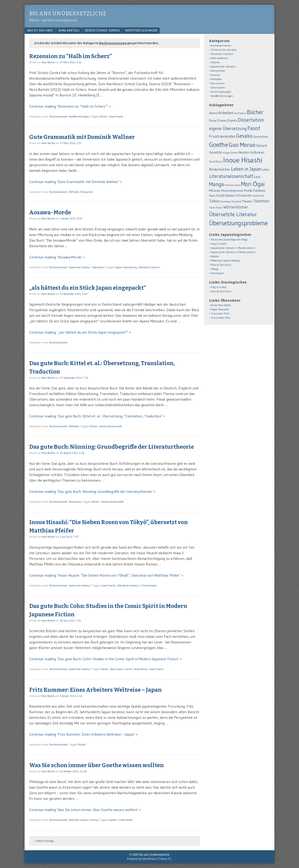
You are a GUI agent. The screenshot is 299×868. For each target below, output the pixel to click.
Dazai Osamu (117, 669)
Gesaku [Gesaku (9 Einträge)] (244, 136)
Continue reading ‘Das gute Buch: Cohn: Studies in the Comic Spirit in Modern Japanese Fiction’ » (105, 659)
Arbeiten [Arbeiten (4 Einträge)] (226, 113)
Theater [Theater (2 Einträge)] (247, 201)
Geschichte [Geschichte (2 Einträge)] (261, 137)
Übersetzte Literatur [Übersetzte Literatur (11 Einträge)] (233, 214)
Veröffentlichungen (141, 30)
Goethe (113, 820)
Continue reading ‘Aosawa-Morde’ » (57, 257)
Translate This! (220, 313)
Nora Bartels (69, 30)
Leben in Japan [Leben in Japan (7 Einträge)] (246, 169)
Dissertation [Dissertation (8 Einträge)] (251, 120)
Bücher (103, 116)
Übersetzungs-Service (102, 30)
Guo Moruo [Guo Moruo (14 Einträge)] (242, 145)
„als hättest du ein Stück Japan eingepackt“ (88, 288)
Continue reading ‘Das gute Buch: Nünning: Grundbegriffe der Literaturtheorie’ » (92, 491)
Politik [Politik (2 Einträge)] (248, 191)
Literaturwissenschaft (110, 426)
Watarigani (217, 273)
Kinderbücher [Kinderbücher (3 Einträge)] (220, 169)
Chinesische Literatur (224, 50)
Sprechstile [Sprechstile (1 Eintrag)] (258, 196)
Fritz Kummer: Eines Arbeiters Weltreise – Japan (95, 690)
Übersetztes (98, 267)
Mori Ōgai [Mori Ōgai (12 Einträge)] (253, 184)
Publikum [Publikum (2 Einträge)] (259, 191)
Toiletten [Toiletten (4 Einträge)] (261, 201)
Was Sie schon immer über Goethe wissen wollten (96, 765)
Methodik (74, 192)
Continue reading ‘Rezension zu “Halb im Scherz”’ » (70, 106)
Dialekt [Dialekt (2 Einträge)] (232, 121)
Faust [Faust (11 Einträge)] (254, 128)
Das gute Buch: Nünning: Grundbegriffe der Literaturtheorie (112, 447)
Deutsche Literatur (79, 820)
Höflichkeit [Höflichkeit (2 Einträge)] (257, 153)
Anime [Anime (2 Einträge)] (213, 113)
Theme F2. (165, 859)
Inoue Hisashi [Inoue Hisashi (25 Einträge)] (243, 160)
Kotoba (215, 256)
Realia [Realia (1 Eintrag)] (212, 196)
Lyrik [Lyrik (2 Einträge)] (257, 177)
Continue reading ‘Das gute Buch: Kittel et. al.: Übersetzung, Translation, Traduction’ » (97, 416)
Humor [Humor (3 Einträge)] (244, 152)
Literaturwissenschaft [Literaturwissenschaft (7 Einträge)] (231, 176)
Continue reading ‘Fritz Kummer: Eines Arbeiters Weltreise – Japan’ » (83, 734)
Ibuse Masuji (141, 669)
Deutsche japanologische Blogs (229, 239)
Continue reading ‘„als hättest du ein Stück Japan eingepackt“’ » (80, 332)
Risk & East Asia (221, 265)
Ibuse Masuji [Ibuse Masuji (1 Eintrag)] (216, 162)
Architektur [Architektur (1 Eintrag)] (240, 113)
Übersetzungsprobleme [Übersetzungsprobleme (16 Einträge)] (238, 223)
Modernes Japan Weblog (225, 260)
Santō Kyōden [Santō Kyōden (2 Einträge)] (226, 196)
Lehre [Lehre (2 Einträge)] (266, 170)
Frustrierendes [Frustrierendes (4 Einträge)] (222, 136)
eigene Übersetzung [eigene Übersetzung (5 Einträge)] (228, 129)
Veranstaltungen (221, 92)
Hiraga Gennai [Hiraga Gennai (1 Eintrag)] (230, 153)
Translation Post (221, 318)
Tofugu (215, 269)
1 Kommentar (126, 820)
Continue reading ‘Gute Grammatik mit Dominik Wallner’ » (76, 182)
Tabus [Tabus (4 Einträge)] (214, 201)
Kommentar (218, 71)
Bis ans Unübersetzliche (68, 14)
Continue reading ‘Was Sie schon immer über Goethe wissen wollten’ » (85, 810)
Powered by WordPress (142, 859)
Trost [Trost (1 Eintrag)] (212, 208)
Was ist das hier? (40, 30)
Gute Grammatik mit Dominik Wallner (82, 137)
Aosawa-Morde (50, 212)
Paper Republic (220, 309)
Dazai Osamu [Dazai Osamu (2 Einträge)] (218, 121)
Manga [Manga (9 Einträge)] (217, 184)
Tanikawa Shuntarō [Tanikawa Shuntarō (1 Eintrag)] (231, 202)
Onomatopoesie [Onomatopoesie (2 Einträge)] (232, 191)
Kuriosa (94, 820)
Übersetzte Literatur (149, 267)
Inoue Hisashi (116, 116)
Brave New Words (221, 305)
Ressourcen (87, 192)
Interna (215, 62)
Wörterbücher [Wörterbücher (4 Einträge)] (236, 207)
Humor (129, 669)
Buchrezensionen (58, 116)
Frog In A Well (219, 244)
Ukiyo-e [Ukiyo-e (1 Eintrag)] (219, 208)
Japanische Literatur (80, 267)
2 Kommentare (149, 586)
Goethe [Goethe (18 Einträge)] (219, 145)
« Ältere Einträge (44, 841)
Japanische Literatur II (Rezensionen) (233, 252)
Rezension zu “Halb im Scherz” (71, 56)
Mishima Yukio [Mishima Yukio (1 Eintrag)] (233, 185)
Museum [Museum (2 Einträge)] (215, 191)
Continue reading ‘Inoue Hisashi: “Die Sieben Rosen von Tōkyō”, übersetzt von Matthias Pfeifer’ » (106, 575)
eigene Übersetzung (126, 267)
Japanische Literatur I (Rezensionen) (233, 248)
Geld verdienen (219, 58)
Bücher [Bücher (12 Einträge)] (255, 112)
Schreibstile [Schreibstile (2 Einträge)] (244, 196)
